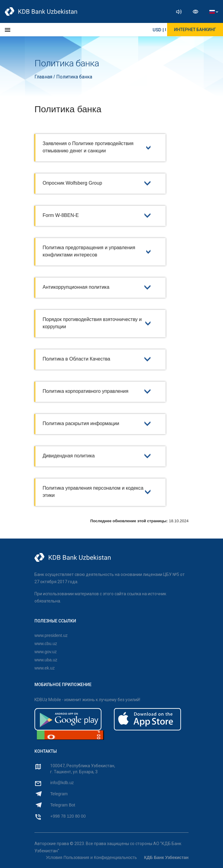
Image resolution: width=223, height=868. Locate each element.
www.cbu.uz (46, 644)
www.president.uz (51, 635)
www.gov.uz (46, 652)
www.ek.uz (45, 668)
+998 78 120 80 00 (68, 816)
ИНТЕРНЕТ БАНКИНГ (195, 30)
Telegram (59, 794)
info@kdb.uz (62, 783)
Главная (44, 77)
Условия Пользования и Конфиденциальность (91, 857)
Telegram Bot (63, 805)
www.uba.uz (46, 660)
